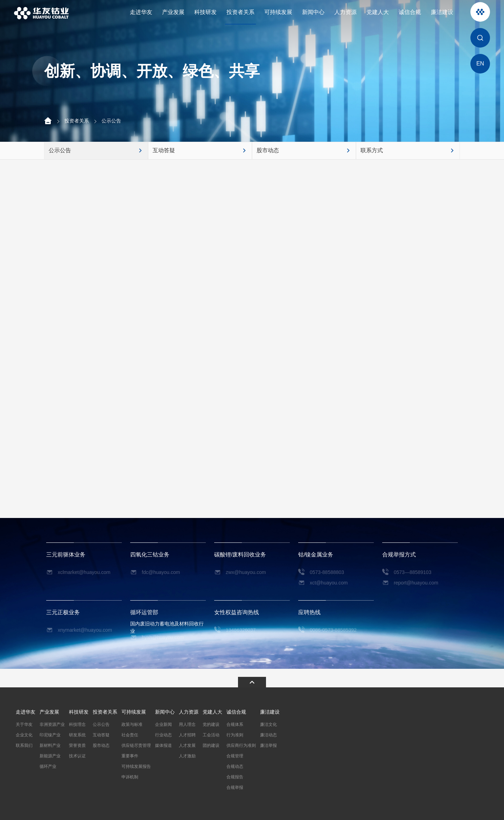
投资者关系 (240, 12)
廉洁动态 (268, 735)
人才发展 (187, 745)
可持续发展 (278, 12)
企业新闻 (163, 724)
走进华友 (141, 12)
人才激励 (187, 756)
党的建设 (211, 724)
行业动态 (163, 735)
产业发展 (173, 12)
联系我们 (24, 745)
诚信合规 (410, 12)
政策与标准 (132, 724)
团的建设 (211, 745)
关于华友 (24, 724)
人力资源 (345, 12)
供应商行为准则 (241, 745)
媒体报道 (163, 745)
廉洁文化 (268, 724)
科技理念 (77, 724)
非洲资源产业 (52, 724)
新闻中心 (313, 12)
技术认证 (77, 756)
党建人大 (378, 12)
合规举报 (235, 787)
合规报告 (235, 777)
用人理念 (187, 724)
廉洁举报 (268, 745)
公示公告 (111, 121)
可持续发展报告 (136, 766)
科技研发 (205, 12)
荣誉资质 (77, 745)
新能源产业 (50, 756)
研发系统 (77, 735)
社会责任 (130, 735)
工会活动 (211, 735)
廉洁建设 (442, 12)
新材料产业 (50, 745)
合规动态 (235, 766)
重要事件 (130, 756)
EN (480, 64)
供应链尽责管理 (136, 745)
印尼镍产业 (50, 735)
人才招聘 (187, 735)
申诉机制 (130, 777)
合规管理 (235, 756)
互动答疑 (101, 735)
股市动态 (101, 745)
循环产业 (48, 766)
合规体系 (235, 724)
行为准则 (235, 735)
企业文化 (24, 735)
